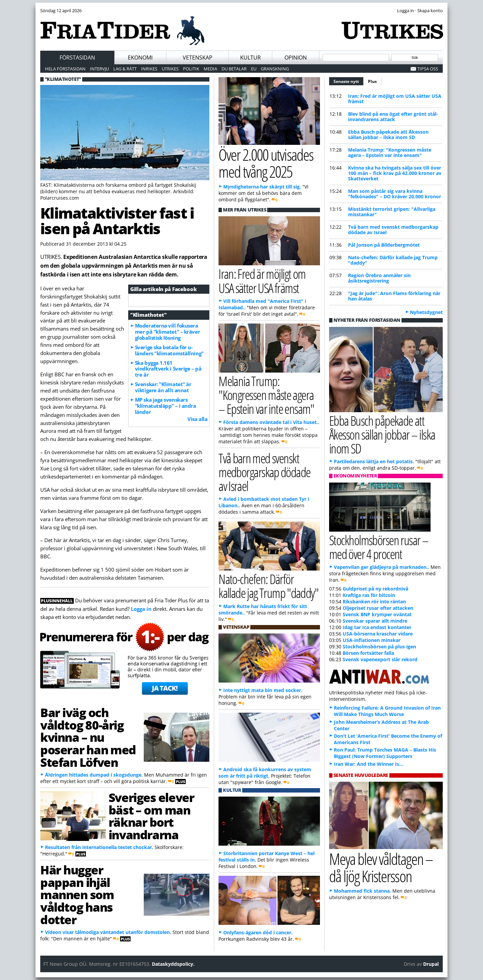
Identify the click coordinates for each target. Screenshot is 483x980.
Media (210, 69)
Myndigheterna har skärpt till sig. (262, 187)
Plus (372, 81)
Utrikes (170, 69)
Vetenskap (198, 58)
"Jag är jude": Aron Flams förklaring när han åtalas (394, 296)
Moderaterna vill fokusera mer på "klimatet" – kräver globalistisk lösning (167, 332)
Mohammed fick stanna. (362, 891)
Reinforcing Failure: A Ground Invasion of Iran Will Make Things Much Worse (387, 711)
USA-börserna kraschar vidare (378, 634)
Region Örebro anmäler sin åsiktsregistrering (379, 278)
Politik (191, 69)
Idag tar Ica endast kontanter (377, 627)
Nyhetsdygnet (426, 312)
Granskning (275, 69)
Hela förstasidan (65, 69)
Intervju (99, 69)
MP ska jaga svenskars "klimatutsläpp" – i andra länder (166, 406)
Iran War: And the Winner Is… (369, 764)
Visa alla (197, 419)
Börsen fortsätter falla (368, 653)
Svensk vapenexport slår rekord (380, 659)
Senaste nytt (349, 81)
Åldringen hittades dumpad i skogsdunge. (94, 775)
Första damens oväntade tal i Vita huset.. (271, 422)
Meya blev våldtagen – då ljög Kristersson (381, 867)
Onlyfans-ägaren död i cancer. (258, 932)
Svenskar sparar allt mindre (375, 621)
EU (254, 69)
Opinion (296, 58)
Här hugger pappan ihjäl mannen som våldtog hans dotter (77, 895)
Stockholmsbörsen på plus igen (379, 647)
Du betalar (234, 69)
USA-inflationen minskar (372, 640)
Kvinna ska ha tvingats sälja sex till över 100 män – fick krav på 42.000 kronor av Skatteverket (395, 173)
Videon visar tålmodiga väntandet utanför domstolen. (108, 932)
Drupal (431, 964)
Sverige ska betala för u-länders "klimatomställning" (169, 350)
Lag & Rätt (125, 69)
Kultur (250, 58)
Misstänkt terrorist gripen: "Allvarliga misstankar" (392, 212)
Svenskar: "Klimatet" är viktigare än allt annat (163, 387)
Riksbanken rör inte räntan (374, 602)
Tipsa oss (428, 69)
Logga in (141, 609)
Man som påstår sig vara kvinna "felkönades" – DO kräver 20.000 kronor (395, 194)
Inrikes (149, 69)
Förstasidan (77, 58)
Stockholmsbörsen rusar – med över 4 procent (379, 547)
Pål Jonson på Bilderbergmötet (384, 245)
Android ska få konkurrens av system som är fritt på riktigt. (265, 773)
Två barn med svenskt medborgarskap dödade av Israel (393, 230)
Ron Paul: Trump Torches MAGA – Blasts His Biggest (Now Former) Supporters (385, 753)
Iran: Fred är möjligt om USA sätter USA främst (395, 99)
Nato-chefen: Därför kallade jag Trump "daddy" (393, 260)
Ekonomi (140, 58)
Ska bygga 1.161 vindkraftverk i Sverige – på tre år (168, 369)
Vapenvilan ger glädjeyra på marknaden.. (382, 567)
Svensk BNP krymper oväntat (377, 614)
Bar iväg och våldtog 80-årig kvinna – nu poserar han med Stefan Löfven (88, 737)
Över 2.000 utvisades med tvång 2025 (266, 163)
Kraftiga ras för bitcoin (369, 595)
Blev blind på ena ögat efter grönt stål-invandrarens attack (393, 117)
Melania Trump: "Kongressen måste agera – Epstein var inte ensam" (390, 152)
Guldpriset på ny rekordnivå (375, 589)
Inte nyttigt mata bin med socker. (263, 690)
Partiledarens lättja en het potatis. (374, 461)
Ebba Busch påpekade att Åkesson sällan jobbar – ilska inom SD (388, 135)
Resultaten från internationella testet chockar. (99, 847)
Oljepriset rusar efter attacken (378, 608)
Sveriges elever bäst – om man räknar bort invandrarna (151, 816)
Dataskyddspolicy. (173, 964)
